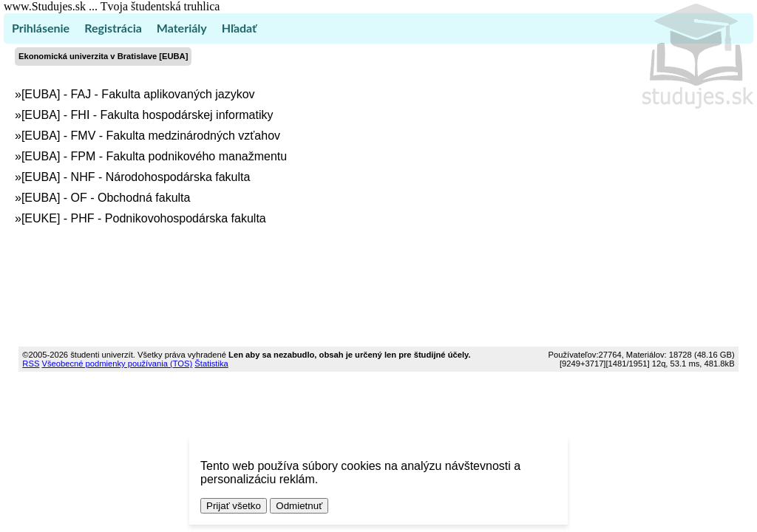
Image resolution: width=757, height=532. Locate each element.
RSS (31, 364)
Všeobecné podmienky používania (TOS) (117, 364)
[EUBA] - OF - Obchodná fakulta (106, 198)
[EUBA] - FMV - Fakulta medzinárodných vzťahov (151, 136)
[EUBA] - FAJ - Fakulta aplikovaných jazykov (138, 94)
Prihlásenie (41, 28)
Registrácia (113, 28)
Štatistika (211, 364)
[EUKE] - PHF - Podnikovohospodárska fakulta (144, 218)
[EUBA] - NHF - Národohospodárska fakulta (136, 177)
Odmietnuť (299, 506)
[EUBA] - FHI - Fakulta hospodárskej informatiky (147, 115)
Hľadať (239, 28)
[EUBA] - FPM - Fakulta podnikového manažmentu (154, 156)
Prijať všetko (234, 506)
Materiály (182, 28)
